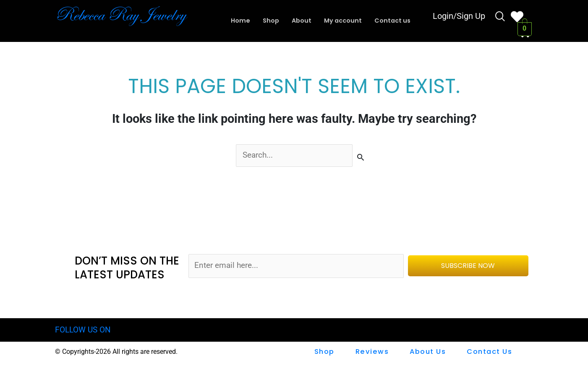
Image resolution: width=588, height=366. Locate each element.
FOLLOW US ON (83, 330)
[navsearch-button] (500, 18)
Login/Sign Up (459, 17)
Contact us (395, 21)
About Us (428, 352)
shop (326, 352)
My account (343, 21)
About (301, 21)
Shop (269, 21)
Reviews (373, 352)
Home (238, 21)
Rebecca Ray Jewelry (127, 15)
